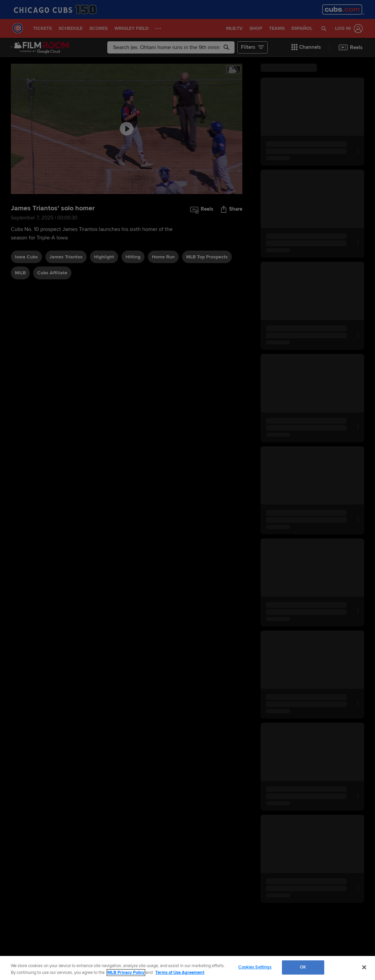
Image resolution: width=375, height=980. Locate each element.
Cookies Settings (255, 967)
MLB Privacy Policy (126, 973)
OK (303, 967)
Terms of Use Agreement (180, 973)
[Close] (364, 967)
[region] (187, 968)
